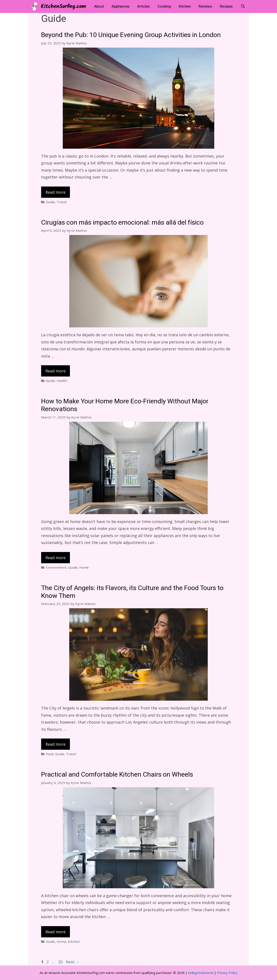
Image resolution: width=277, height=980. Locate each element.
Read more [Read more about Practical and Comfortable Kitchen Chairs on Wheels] (56, 932)
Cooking (164, 6)
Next (73, 962)
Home (84, 567)
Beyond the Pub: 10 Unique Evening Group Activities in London (131, 35)
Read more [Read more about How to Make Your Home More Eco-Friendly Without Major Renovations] (56, 558)
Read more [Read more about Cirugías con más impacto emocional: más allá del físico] (56, 371)
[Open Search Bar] (243, 6)
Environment (56, 567)
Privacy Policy (227, 973)
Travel (62, 202)
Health (62, 381)
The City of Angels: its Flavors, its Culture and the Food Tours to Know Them (132, 592)
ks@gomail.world (201, 973)
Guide (50, 202)
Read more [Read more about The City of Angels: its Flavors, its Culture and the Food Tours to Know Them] (56, 744)
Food (50, 754)
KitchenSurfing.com (63, 6)
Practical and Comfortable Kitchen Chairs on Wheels (117, 775)
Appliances (121, 6)
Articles (143, 6)
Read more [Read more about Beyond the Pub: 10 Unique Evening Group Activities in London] (56, 192)
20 (61, 962)
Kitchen (185, 6)
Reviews (205, 6)
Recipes (226, 6)
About (99, 6)
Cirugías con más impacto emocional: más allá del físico (122, 223)
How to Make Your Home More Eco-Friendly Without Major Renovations (125, 405)
